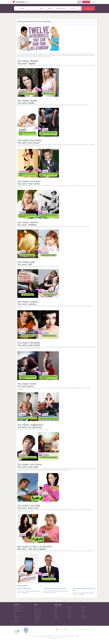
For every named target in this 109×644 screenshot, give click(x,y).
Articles (16, 620)
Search (88, 8)
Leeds (56, 614)
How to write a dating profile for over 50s (84, 589)
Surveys (16, 618)
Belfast (69, 607)
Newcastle (70, 616)
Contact (36, 622)
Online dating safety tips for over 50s (55, 589)
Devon (69, 611)
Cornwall (83, 609)
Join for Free (86, 2)
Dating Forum (17, 622)
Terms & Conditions (38, 614)
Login (79, 2)
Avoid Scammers (38, 613)
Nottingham (83, 616)
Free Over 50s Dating (18, 611)
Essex (56, 613)
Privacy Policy (37, 616)
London (83, 614)
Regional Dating (17, 609)
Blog (15, 614)
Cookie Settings (37, 620)
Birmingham (84, 607)
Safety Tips (37, 611)
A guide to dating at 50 (24, 589)
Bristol (69, 609)
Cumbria (56, 611)
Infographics (17, 616)
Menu (93, 2)
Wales (69, 618)
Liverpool (70, 614)
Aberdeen (56, 607)
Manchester (57, 616)
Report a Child (37, 609)
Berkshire (83, 618)
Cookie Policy (37, 618)
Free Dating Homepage (19, 607)
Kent (82, 613)
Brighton (56, 609)
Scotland (56, 618)
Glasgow (70, 613)
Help (35, 607)
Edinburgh (83, 611)
